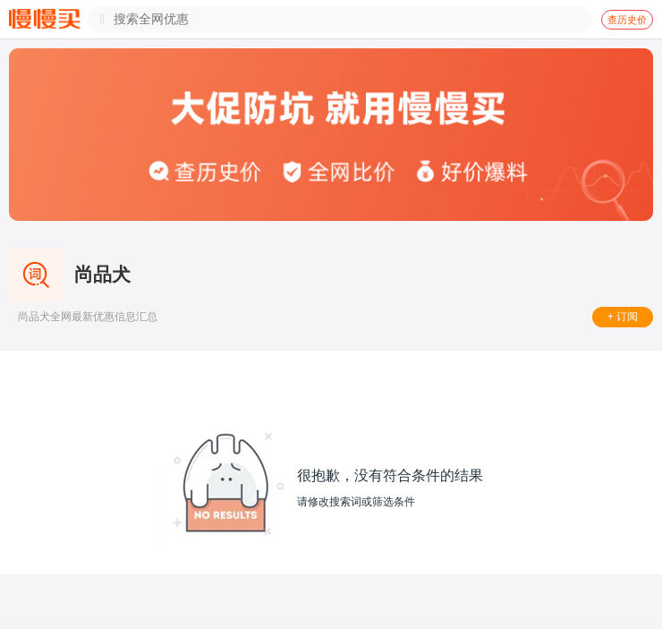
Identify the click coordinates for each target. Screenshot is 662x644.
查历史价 (627, 20)
